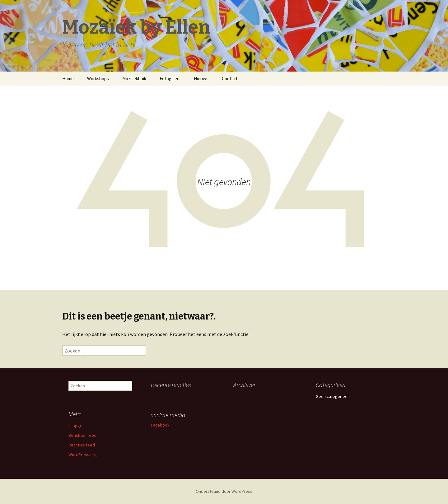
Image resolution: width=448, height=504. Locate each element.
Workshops (98, 79)
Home (68, 79)
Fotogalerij (170, 79)
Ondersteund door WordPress (224, 491)
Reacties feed (82, 445)
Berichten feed (82, 435)
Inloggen (77, 426)
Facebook (160, 425)
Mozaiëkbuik (134, 79)
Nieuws (201, 79)
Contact (230, 79)
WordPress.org (83, 455)
